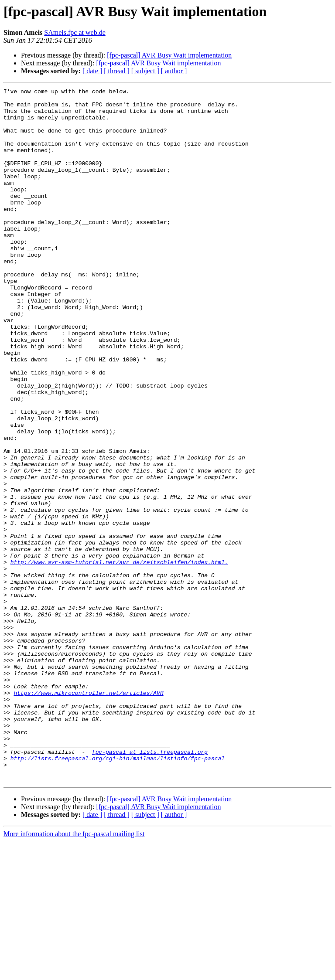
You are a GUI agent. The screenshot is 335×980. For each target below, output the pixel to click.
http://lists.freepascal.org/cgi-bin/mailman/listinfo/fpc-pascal (118, 893)
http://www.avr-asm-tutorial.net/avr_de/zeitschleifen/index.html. (119, 657)
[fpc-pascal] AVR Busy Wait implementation (169, 55)
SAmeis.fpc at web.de (75, 32)
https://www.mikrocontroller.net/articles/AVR (88, 814)
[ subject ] (145, 71)
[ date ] (92, 71)
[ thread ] (117, 71)
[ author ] (174, 71)
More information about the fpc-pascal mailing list (74, 972)
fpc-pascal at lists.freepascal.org (150, 885)
